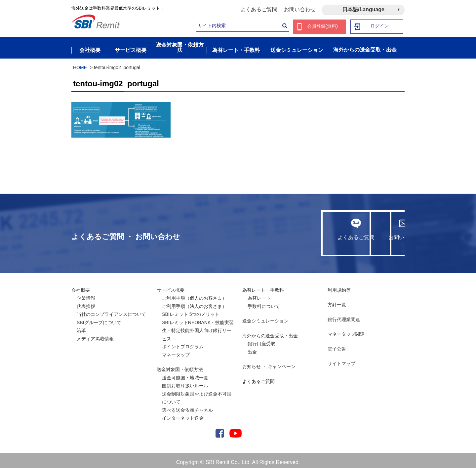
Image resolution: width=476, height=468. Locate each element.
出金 (252, 348)
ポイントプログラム (183, 343)
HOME (80, 64)
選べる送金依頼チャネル (187, 406)
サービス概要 (171, 286)
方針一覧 (337, 301)
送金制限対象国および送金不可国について (197, 394)
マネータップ (176, 351)
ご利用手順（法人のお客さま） (194, 303)
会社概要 (81, 286)
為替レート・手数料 (263, 286)
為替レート (259, 294)
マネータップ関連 (346, 330)
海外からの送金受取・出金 (270, 332)
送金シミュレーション (265, 317)
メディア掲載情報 (95, 335)
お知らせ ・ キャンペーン (269, 363)
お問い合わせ (300, 9)
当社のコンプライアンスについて (111, 311)
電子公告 (337, 345)
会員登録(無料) (322, 27)
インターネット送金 (183, 414)
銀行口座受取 (261, 340)
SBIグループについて (99, 319)
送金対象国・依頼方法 (180, 366)
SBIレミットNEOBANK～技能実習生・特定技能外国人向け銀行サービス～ (198, 327)
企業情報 (86, 294)
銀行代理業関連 (344, 316)
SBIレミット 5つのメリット (191, 311)
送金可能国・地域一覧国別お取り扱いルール (185, 378)
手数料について (264, 303)
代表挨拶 (86, 303)
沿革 (81, 327)
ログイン (380, 27)
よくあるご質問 (259, 9)
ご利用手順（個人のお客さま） (194, 294)
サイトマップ (341, 360)
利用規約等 (339, 286)
